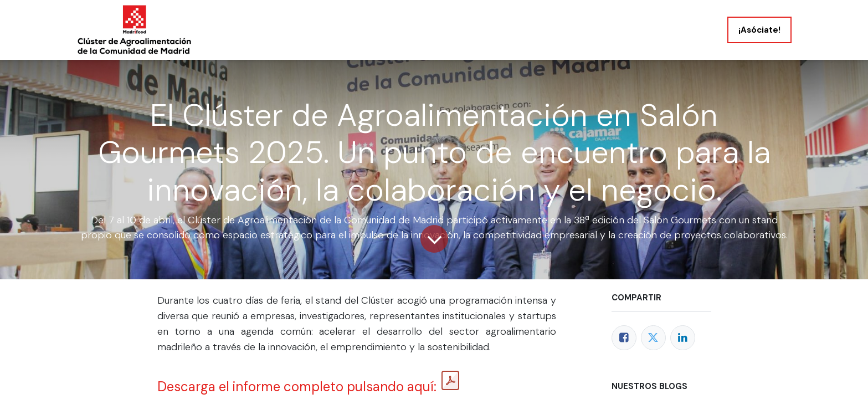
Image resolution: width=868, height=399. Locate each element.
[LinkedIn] (683, 338)
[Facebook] (624, 338)
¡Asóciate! (759, 30)
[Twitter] (653, 338)
